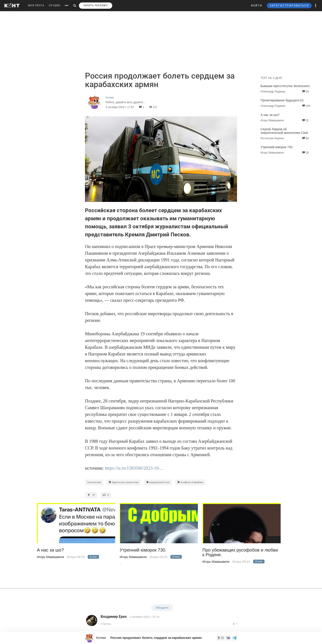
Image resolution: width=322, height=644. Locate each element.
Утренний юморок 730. (277, 147)
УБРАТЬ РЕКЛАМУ (96, 5)
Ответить (106, 624)
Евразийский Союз (158, 482)
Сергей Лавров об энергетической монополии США (284, 131)
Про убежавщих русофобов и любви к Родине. (240, 552)
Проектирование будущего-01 (282, 100)
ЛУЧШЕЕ (54, 5)
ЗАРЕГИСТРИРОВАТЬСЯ (289, 6)
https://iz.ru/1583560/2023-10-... (134, 468)
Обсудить (162, 608)
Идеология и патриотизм (124, 482)
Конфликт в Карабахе (190, 482)
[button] (316, 6)
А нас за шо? (270, 115)
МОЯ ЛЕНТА (36, 5)
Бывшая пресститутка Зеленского (285, 86)
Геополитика (94, 482)
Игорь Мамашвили (50, 557)
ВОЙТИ (257, 6)
